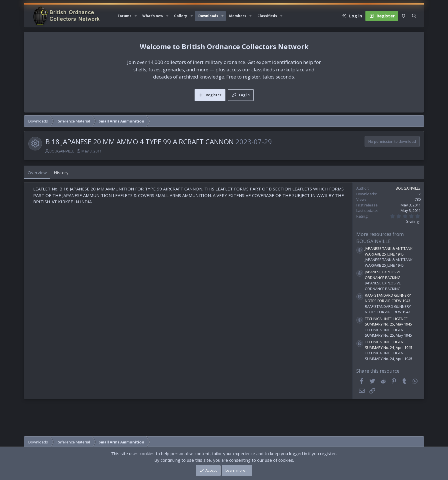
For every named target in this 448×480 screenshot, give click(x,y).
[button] (136, 16)
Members (238, 16)
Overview (37, 172)
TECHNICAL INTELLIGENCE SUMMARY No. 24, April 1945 (389, 345)
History (61, 172)
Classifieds (267, 16)
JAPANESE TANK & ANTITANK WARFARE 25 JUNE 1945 (389, 251)
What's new (153, 16)
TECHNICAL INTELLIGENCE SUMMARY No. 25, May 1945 (388, 322)
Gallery (181, 16)
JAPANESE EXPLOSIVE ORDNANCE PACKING (383, 275)
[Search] (414, 16)
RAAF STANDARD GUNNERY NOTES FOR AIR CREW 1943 (388, 298)
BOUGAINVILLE (62, 151)
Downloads (208, 16)
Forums (125, 16)
